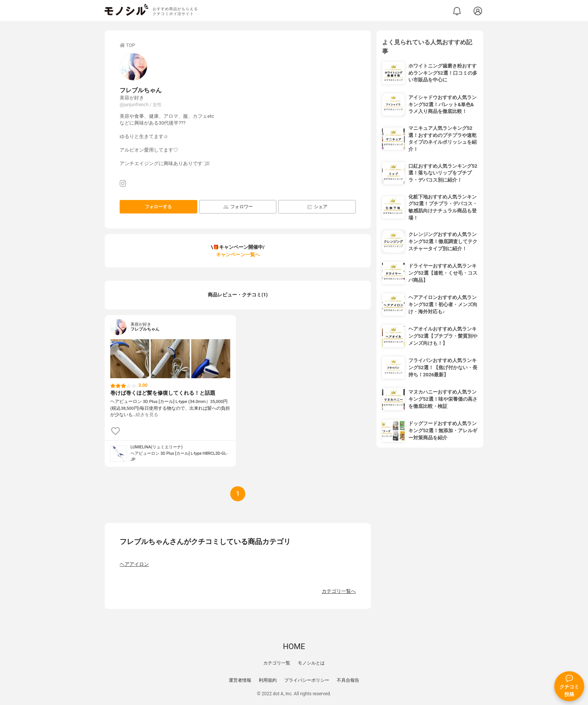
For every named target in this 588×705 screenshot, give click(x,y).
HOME (294, 646)
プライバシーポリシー (307, 680)
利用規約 (268, 680)
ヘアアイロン (134, 564)
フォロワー (238, 207)
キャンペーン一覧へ (238, 255)
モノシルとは (311, 663)
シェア (317, 207)
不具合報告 (348, 680)
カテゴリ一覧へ (339, 591)
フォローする (158, 207)
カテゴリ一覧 (277, 663)
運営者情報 (240, 680)
